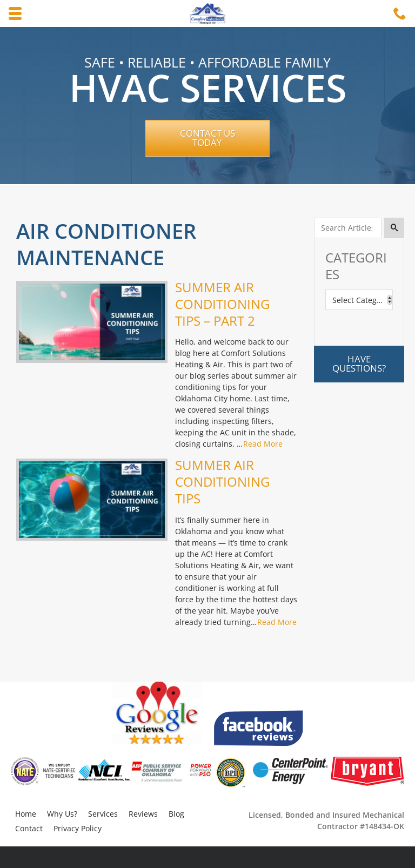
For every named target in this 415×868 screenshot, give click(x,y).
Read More (263, 444)
